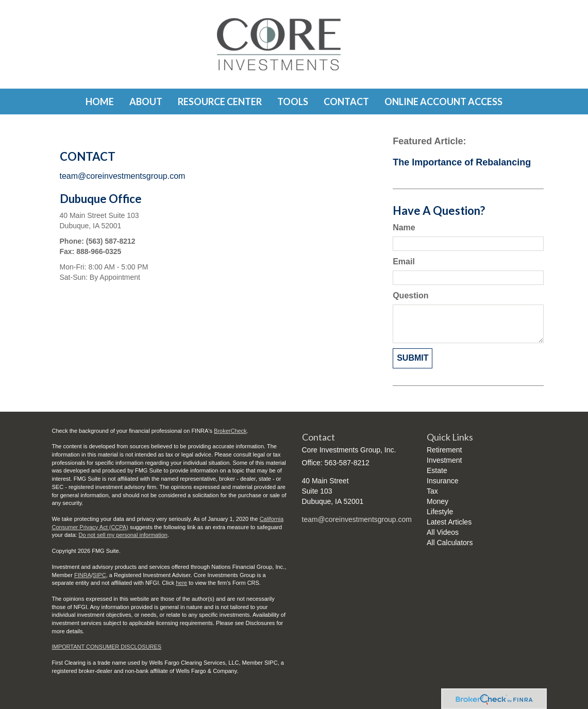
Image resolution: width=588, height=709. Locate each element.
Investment (444, 460)
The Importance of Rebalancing (462, 162)
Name (404, 227)
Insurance (442, 481)
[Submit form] (413, 358)
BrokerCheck (230, 431)
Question (410, 296)
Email (404, 261)
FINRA (83, 575)
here (181, 583)
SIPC (99, 575)
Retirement (444, 450)
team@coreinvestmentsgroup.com (123, 176)
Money (438, 501)
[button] (146, 102)
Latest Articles (449, 522)
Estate (437, 470)
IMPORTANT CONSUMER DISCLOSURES (107, 647)
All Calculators (450, 543)
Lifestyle (440, 512)
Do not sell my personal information (123, 535)
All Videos (443, 532)
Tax (432, 491)
